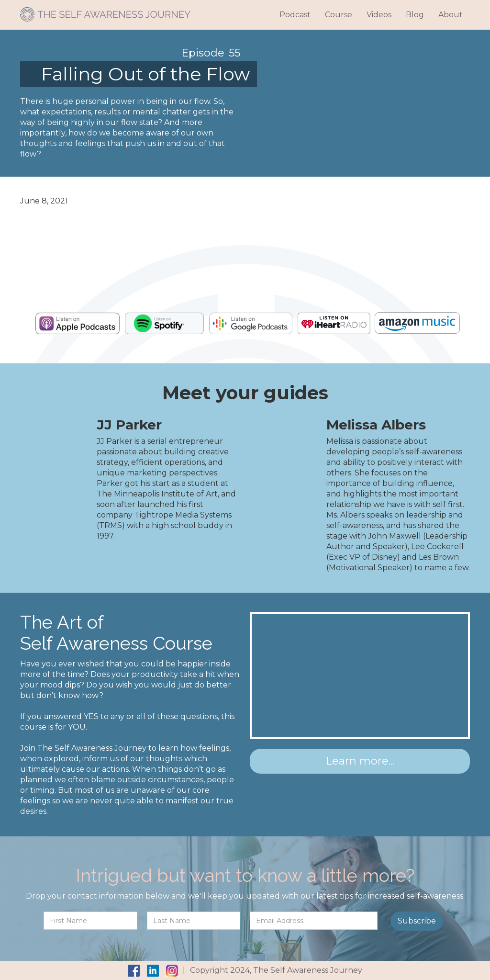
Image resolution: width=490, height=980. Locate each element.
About (451, 15)
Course (339, 15)
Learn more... (360, 761)
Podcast (295, 15)
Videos (379, 15)
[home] (105, 11)
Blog (415, 15)
